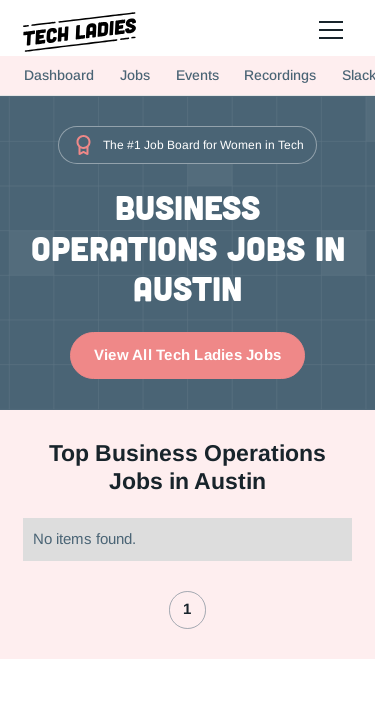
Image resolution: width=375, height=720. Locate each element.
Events (197, 75)
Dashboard (59, 75)
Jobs (135, 75)
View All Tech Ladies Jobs (187, 354)
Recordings (280, 75)
